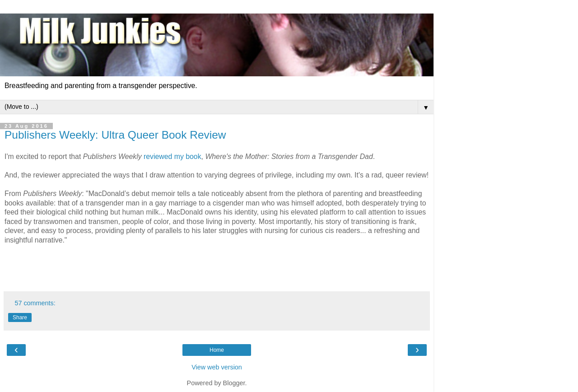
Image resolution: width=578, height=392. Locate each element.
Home (217, 350)
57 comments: (35, 303)
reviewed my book (172, 156)
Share (20, 317)
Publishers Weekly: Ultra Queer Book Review (115, 135)
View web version (217, 367)
